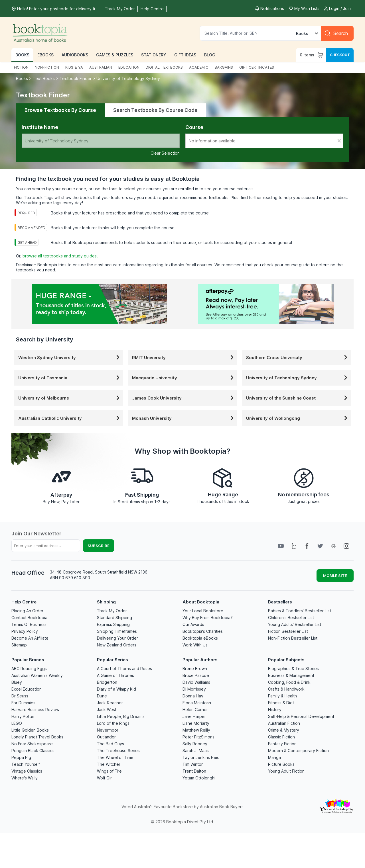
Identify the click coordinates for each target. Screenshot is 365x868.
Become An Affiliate (30, 638)
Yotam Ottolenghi (199, 778)
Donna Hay (193, 696)
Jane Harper (194, 716)
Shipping (106, 602)
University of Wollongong (298, 418)
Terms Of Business (29, 624)
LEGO (17, 723)
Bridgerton (107, 682)
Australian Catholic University (70, 418)
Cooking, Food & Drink (289, 682)
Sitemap (19, 645)
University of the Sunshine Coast (298, 398)
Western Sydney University (70, 358)
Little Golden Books (30, 730)
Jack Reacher (110, 703)
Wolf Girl (105, 778)
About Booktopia (201, 602)
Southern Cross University (298, 358)
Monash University (184, 418)
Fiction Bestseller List (288, 631)
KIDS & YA (74, 67)
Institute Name (40, 127)
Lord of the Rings (113, 723)
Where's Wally (25, 778)
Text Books (44, 78)
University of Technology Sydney (128, 78)
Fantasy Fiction (282, 744)
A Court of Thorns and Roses (124, 669)
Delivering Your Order (117, 638)
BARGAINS (224, 67)
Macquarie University (184, 378)
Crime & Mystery (284, 730)
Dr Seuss (20, 696)
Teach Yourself (26, 764)
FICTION (21, 67)
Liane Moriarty (196, 723)
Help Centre (24, 602)
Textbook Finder (76, 78)
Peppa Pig (21, 757)
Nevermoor (108, 730)
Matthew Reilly (196, 730)
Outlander (106, 737)
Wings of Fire (109, 771)
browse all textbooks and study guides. (60, 256)
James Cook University (184, 398)
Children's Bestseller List (291, 618)
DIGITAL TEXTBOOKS (164, 67)
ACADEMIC (199, 67)
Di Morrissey (194, 689)
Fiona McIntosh (197, 703)
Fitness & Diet (281, 703)
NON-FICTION (47, 67)
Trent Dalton (194, 771)
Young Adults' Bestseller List (295, 624)
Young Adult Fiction (286, 771)
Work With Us (195, 645)
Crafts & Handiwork (286, 689)
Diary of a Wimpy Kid (116, 689)
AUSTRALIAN (101, 67)
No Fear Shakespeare (32, 744)
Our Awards (193, 624)
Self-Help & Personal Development (301, 716)
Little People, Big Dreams (121, 716)
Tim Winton (193, 764)
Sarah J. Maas (196, 751)
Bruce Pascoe (196, 675)
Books (23, 78)
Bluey (17, 682)
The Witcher (109, 764)
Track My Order (112, 611)
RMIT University (184, 358)
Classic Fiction (281, 737)
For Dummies (23, 703)
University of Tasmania (70, 378)
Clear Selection (165, 153)
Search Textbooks (155, 110)
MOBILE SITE (335, 576)
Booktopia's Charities (203, 631)
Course (194, 127)
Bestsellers (280, 602)
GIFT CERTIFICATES (257, 67)
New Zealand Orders (117, 645)
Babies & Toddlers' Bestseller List (300, 611)
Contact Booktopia (29, 618)
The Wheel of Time (115, 757)
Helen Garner (195, 710)
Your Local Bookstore (203, 611)
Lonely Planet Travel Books (37, 737)
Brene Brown (195, 669)
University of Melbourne (70, 398)
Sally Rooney (195, 744)
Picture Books (281, 764)
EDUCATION (129, 67)
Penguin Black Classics (33, 751)
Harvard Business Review (35, 710)
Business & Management (291, 675)
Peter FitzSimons (198, 737)
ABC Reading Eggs (29, 669)
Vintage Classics (27, 771)
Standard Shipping (114, 618)
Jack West (107, 710)
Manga (274, 757)
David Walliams (196, 682)
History (275, 710)
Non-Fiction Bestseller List (293, 638)
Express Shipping (113, 624)
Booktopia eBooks (200, 638)
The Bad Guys (110, 744)
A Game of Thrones (115, 675)
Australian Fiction (284, 723)
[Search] (337, 33)
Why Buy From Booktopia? (208, 618)
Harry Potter (23, 716)
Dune (102, 696)
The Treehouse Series (118, 751)
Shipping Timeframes (117, 631)
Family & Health (282, 696)
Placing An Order (27, 611)
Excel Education (27, 689)
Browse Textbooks (60, 110)
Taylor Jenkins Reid (201, 757)
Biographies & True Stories (293, 669)
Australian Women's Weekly (37, 675)
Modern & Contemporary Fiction (298, 751)
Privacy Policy (25, 631)
